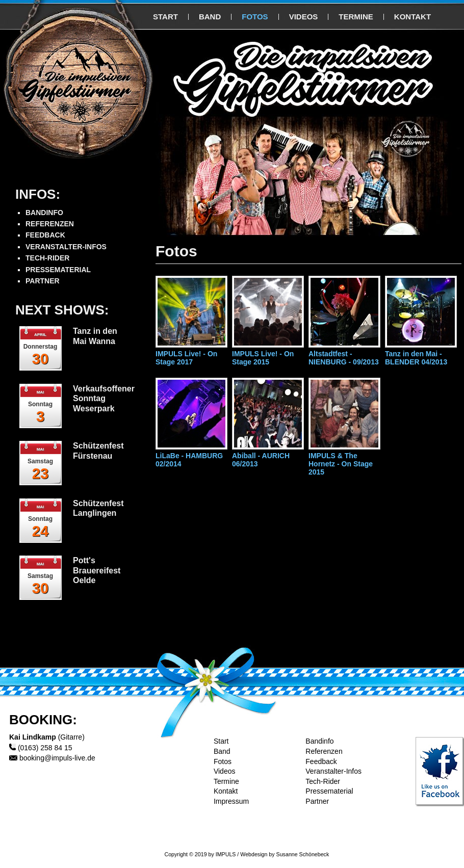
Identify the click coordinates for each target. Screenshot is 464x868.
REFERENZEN (50, 224)
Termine (226, 781)
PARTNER (43, 281)
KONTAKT (413, 17)
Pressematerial (329, 791)
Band (222, 751)
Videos (225, 771)
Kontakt (226, 791)
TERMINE (356, 17)
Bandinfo (319, 741)
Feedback (321, 761)
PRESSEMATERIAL (58, 270)
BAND (210, 17)
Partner (317, 801)
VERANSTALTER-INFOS (66, 247)
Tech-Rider (323, 781)
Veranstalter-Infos (333, 771)
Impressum (231, 801)
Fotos (223, 761)
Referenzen (324, 751)
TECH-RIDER (47, 258)
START (165, 17)
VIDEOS (304, 17)
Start (221, 741)
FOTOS (255, 17)
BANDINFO (44, 213)
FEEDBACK (45, 235)
